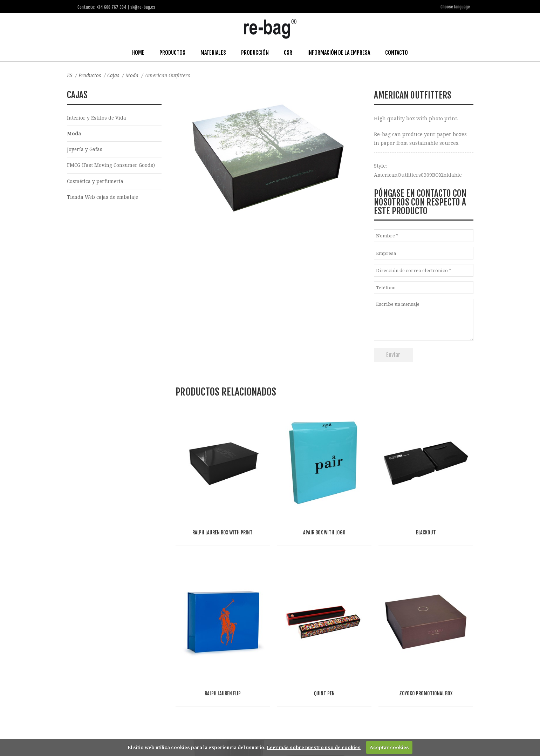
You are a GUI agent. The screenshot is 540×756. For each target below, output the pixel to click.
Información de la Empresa (339, 52)
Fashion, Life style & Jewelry (127, 664)
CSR (288, 52)
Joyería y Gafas (85, 150)
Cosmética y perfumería (96, 182)
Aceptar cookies (389, 747)
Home (138, 52)
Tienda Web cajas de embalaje (104, 198)
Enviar (393, 355)
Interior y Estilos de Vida (97, 117)
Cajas (115, 75)
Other (229, 664)
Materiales (213, 52)
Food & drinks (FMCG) (190, 664)
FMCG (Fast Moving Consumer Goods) (112, 166)
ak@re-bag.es (245, 728)
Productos (172, 52)
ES (70, 75)
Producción (255, 52)
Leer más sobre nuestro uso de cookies (314, 747)
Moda (134, 75)
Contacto (397, 52)
